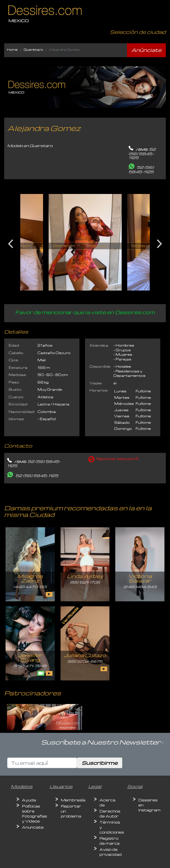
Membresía (73, 800)
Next (159, 242)
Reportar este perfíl (117, 459)
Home (12, 50)
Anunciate (33, 827)
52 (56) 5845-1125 (142, 153)
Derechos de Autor (110, 813)
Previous (11, 242)
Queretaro (33, 50)
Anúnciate (146, 50)
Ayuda (29, 800)
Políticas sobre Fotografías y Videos (34, 813)
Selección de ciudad (138, 32)
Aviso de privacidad (111, 852)
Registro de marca (109, 841)
